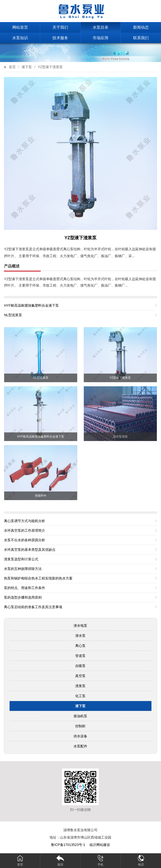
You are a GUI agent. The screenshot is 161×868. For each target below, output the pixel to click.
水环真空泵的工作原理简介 (25, 530)
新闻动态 (141, 27)
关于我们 (60, 27)
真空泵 (80, 676)
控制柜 (80, 726)
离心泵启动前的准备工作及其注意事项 (33, 607)
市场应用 (100, 38)
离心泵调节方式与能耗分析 (25, 521)
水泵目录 (100, 27)
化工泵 (80, 696)
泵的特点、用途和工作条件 (25, 588)
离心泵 (80, 646)
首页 (12, 67)
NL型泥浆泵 (13, 315)
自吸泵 (80, 666)
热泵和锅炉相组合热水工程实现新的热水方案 (38, 578)
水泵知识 (20, 38)
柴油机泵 (80, 716)
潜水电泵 (80, 626)
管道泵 (80, 656)
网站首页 (20, 27)
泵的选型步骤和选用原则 (23, 597)
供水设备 (80, 736)
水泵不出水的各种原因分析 (25, 540)
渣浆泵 (80, 686)
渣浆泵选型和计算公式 (21, 559)
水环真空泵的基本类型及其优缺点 (30, 550)
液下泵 (27, 67)
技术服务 (60, 38)
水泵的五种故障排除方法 (23, 569)
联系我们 (141, 38)
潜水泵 (80, 636)
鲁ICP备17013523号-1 (69, 845)
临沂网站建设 (100, 845)
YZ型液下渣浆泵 (50, 67)
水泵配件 (80, 746)
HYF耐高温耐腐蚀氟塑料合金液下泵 (31, 305)
